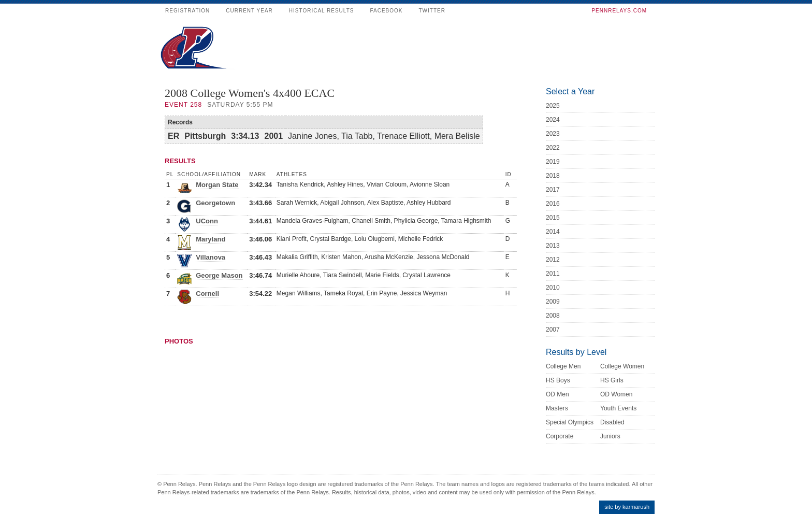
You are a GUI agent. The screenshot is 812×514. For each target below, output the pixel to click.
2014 (553, 232)
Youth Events (618, 408)
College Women (622, 366)
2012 (553, 260)
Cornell (207, 294)
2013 (553, 246)
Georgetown (215, 203)
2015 (553, 218)
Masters (557, 408)
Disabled (612, 422)
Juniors (610, 436)
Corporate (560, 436)
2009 (553, 302)
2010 (553, 288)
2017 (553, 190)
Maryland (211, 239)
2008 (553, 316)
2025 (553, 106)
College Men (563, 366)
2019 (553, 162)
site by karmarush (627, 507)
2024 (553, 120)
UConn (207, 221)
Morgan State (217, 185)
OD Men (557, 394)
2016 (553, 204)
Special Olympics (570, 422)
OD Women (616, 394)
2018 (553, 176)
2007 (553, 330)
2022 (553, 148)
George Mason (219, 275)
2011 (553, 274)
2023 (553, 134)
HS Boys (558, 380)
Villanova (211, 257)
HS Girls (612, 380)
